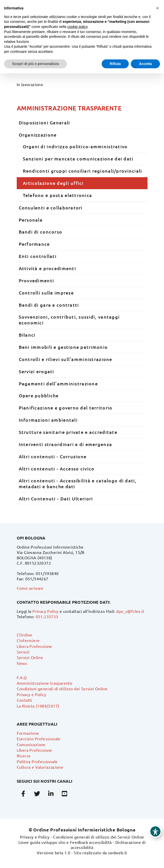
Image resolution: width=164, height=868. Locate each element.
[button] (157, 8)
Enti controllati (38, 256)
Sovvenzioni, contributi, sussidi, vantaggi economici (69, 320)
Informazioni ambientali (48, 420)
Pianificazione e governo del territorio (66, 408)
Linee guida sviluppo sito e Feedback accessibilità (65, 842)
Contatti (24, 700)
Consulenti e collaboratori (51, 208)
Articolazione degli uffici (53, 183)
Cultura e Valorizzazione (40, 767)
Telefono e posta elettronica (58, 195)
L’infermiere (28, 640)
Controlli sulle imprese (46, 293)
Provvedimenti (37, 280)
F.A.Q (22, 677)
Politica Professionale (37, 761)
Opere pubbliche (39, 395)
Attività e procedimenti (47, 268)
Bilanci (27, 335)
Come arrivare (30, 588)
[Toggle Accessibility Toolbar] (155, 831)
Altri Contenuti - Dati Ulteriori (56, 498)
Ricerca (24, 756)
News (22, 663)
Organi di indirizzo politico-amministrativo (75, 146)
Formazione (28, 733)
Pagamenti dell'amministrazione (58, 383)
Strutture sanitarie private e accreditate (68, 432)
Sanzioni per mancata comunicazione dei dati (78, 159)
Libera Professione (34, 646)
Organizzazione (38, 135)
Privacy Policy (45, 611)
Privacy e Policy (31, 694)
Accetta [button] (145, 64)
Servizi (23, 652)
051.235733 (47, 616)
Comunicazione (31, 744)
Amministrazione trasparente (69, 108)
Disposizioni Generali (44, 122)
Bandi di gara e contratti (49, 305)
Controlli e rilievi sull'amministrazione (66, 359)
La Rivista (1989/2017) (38, 706)
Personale (31, 220)
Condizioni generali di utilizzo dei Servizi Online (62, 689)
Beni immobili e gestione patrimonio (63, 347)
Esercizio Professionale (39, 739)
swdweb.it (118, 853)
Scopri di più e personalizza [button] (35, 64)
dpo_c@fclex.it (130, 611)
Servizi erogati (37, 371)
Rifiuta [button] (115, 64)
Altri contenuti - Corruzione (53, 456)
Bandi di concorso (41, 232)
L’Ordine (25, 635)
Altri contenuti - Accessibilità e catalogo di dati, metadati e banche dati (78, 483)
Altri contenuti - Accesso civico (57, 469)
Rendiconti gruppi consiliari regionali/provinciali (83, 171)
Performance (34, 244)
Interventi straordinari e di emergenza (66, 444)
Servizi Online (30, 657)
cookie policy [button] (77, 27)
